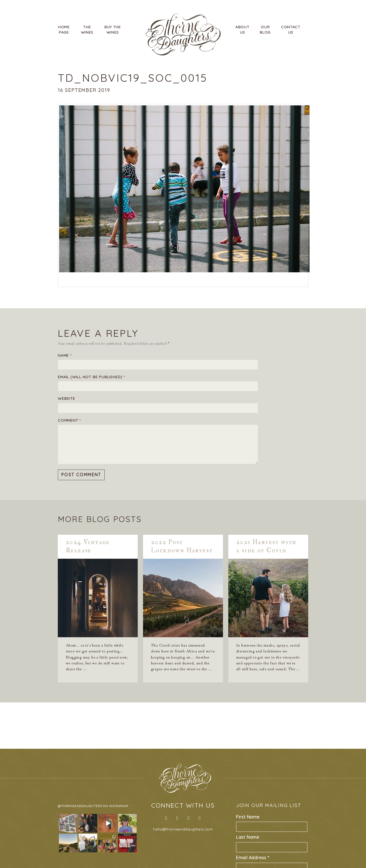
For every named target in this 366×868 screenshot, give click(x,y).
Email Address (253, 858)
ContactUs (291, 30)
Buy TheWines (113, 30)
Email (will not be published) (91, 377)
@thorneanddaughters (80, 806)
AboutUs (243, 30)
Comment (69, 420)
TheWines (87, 30)
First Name (248, 817)
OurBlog (265, 30)
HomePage (64, 30)
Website (66, 398)
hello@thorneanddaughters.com (183, 829)
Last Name (248, 837)
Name (65, 355)
